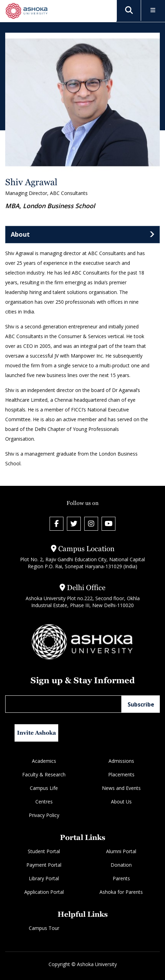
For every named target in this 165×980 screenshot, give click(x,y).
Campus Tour (44, 928)
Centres (44, 802)
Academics (44, 761)
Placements (121, 774)
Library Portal (44, 878)
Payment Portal (44, 865)
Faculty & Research (44, 774)
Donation (121, 865)
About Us (121, 802)
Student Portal (44, 851)
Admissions (121, 761)
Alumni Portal (121, 851)
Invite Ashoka (37, 733)
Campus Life (44, 788)
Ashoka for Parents (121, 892)
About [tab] (20, 234)
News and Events (121, 788)
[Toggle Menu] (153, 11)
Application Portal (44, 892)
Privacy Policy (44, 815)
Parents (121, 878)
